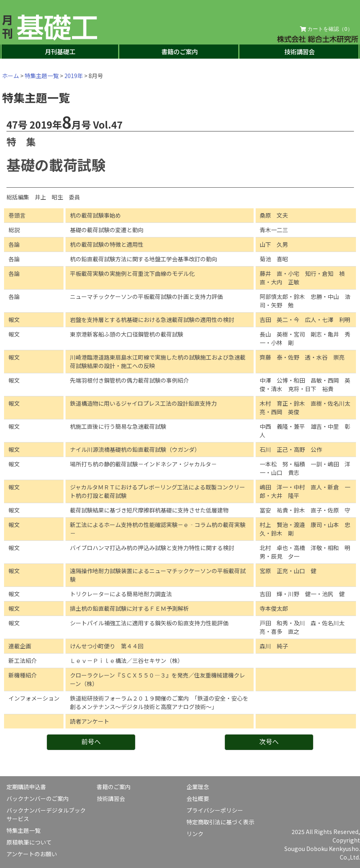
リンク (195, 834)
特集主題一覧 (42, 76)
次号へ (269, 741)
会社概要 (198, 798)
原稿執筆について (29, 842)
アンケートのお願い (32, 854)
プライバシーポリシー (215, 810)
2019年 (74, 76)
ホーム (11, 76)
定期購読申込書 (26, 787)
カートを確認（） (326, 29)
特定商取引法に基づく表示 (220, 822)
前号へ (91, 741)
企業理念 (198, 787)
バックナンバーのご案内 (38, 798)
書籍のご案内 (180, 51)
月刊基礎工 (60, 51)
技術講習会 (300, 51)
